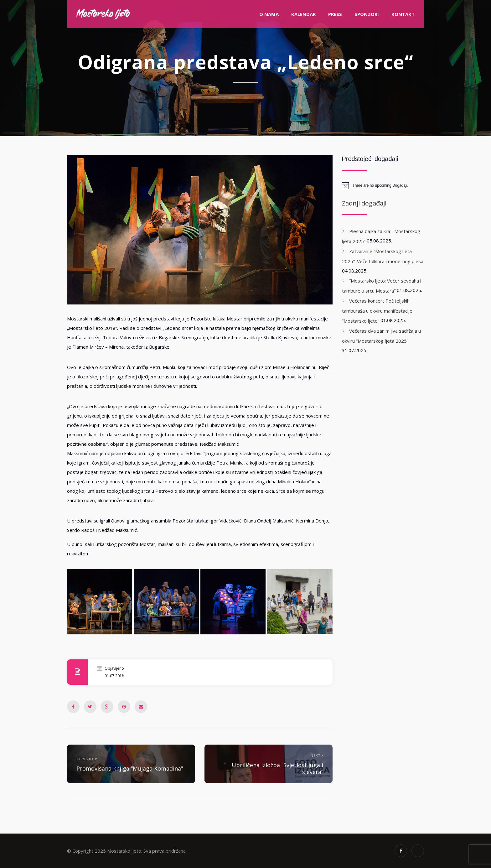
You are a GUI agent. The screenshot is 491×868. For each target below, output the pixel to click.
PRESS (335, 14)
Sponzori (367, 14)
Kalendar (303, 14)
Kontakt (403, 14)
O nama (269, 14)
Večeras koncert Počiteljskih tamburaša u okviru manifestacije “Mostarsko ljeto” (377, 311)
